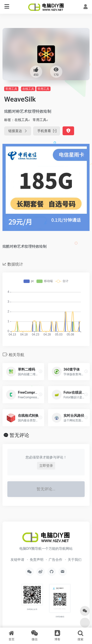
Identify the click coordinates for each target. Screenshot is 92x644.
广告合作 (55, 560)
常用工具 (11, 89)
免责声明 (37, 560)
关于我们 (75, 560)
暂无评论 (19, 435)
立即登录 (46, 466)
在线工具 (28, 89)
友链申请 (17, 560)
